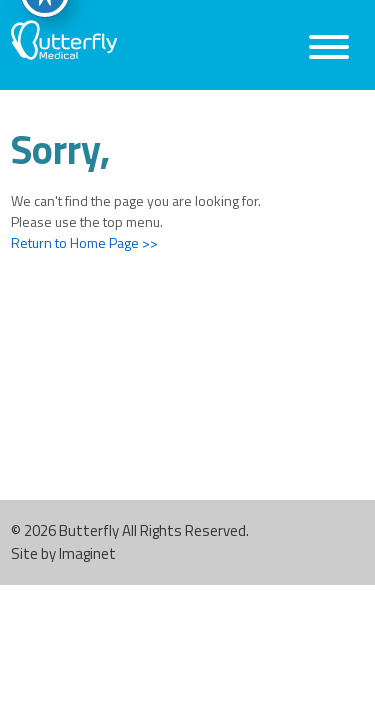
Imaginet (87, 553)
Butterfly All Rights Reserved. (154, 530)
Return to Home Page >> (84, 242)
